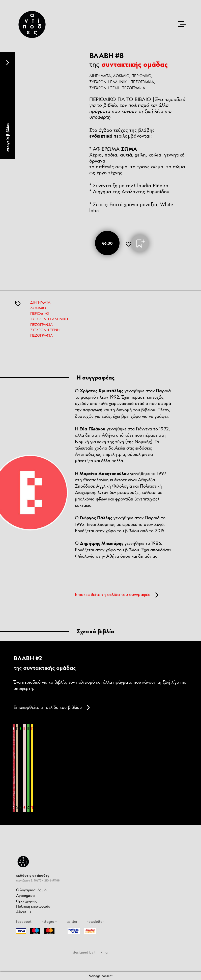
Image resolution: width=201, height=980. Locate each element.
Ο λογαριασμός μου (32, 890)
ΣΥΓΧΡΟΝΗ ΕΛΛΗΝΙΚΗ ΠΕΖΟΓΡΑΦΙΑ (122, 82)
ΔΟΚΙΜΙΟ (121, 76)
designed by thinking (90, 952)
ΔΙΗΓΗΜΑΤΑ (40, 302)
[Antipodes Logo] (32, 24)
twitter (72, 921)
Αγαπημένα (25, 895)
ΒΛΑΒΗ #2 (28, 658)
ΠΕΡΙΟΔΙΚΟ (141, 76)
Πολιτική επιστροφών (33, 906)
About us (24, 912)
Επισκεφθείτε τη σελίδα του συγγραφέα (117, 595)
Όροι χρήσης (27, 901)
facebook (24, 921)
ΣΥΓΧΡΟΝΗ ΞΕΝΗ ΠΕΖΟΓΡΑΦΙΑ (117, 88)
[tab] (8, 105)
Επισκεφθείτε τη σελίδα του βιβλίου (52, 708)
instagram (49, 921)
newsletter (95, 921)
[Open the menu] (182, 24)
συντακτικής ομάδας (135, 64)
